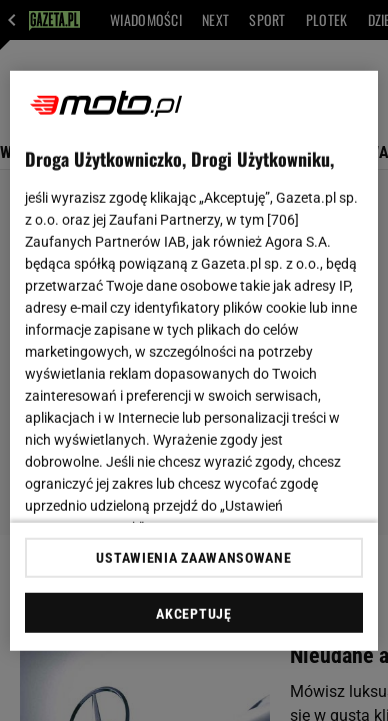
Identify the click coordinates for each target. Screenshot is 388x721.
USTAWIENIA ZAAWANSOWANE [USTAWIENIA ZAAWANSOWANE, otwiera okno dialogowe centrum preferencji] (193, 558)
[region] (194, 360)
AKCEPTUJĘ (193, 614)
